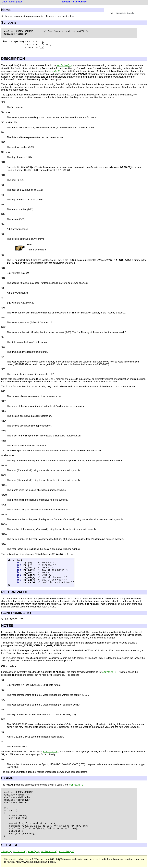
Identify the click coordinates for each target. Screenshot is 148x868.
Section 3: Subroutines (74, 2)
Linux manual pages (12, 2)
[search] (125, 13)
